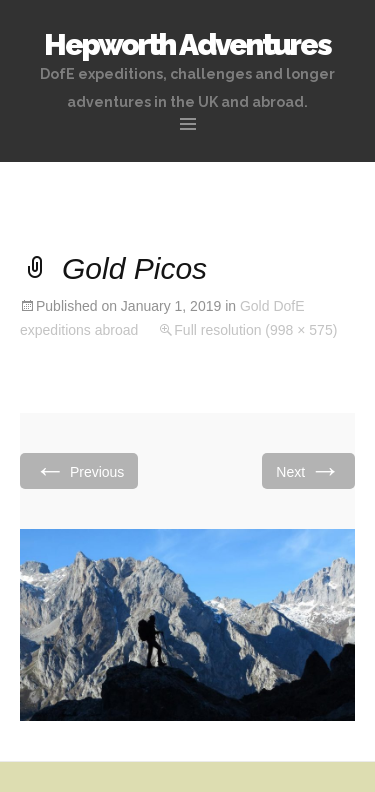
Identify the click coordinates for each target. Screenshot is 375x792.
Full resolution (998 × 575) (255, 330)
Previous (79, 470)
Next (308, 470)
